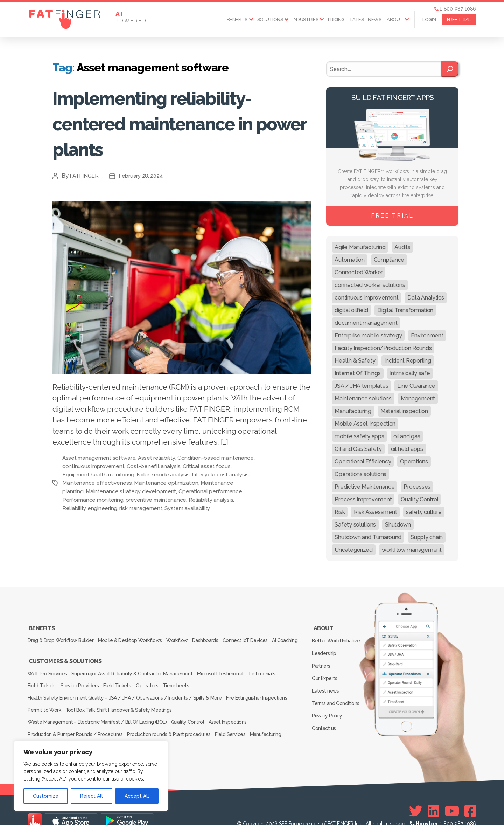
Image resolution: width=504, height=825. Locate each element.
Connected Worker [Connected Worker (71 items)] (359, 272)
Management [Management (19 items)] (418, 398)
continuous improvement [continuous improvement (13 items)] (366, 298)
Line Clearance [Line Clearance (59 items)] (416, 386)
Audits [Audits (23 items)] (402, 247)
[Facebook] (470, 797)
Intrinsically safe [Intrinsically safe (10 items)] (410, 373)
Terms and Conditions (337, 688)
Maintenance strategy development (166, 491)
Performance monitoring (129, 500)
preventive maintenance (194, 500)
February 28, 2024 (143, 176)
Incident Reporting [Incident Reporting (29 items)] (408, 361)
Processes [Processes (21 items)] (417, 487)
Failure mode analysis (182, 475)
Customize (46, 796)
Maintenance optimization (190, 483)
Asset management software (100, 458)
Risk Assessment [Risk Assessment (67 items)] (375, 512)
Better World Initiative (337, 637)
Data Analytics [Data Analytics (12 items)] (426, 298)
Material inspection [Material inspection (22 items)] (404, 411)
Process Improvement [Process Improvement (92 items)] (363, 499)
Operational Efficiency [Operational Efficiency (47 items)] (363, 462)
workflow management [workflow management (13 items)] (412, 550)
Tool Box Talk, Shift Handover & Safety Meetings (123, 704)
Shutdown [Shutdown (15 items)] (398, 525)
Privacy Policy (328, 698)
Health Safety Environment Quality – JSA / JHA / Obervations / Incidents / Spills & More (125, 695)
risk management (164, 508)
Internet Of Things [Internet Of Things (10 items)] (358, 373)
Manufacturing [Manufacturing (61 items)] (353, 411)
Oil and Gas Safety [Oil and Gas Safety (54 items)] (358, 449)
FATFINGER (85, 176)
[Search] (450, 69)
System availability (212, 508)
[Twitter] (416, 797)
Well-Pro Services (48, 675)
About (395, 19)
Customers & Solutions (65, 665)
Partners (322, 658)
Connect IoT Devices (260, 637)
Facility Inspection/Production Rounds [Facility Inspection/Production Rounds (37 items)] (383, 348)
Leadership (325, 647)
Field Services (237, 724)
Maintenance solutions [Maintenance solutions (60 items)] (363, 398)
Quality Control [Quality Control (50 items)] (419, 499)
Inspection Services (50, 734)
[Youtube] (452, 797)
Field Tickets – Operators (135, 685)
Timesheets (183, 685)
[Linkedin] (433, 797)
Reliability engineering (112, 508)
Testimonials (272, 675)
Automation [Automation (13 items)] (349, 260)
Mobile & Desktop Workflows (134, 637)
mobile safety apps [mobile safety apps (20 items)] (359, 436)
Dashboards (216, 637)
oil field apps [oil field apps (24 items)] (407, 449)
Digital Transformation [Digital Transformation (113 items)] (405, 310)
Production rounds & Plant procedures (172, 724)
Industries (305, 19)
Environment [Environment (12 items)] (427, 335)
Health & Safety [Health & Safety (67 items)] (355, 361)
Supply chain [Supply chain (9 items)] (427, 537)
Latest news (366, 19)
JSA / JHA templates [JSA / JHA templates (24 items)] (361, 386)
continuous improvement (130, 466)
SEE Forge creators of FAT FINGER (316, 810)
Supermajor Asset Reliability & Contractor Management (136, 675)
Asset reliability (158, 458)
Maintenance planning (90, 491)
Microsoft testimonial (227, 675)
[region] (91, 776)
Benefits (237, 19)
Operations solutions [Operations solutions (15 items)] (360, 474)
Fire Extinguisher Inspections (259, 695)
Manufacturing (276, 724)
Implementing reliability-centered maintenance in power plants (180, 122)
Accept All (137, 796)
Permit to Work (45, 704)
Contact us (325, 708)
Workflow (185, 637)
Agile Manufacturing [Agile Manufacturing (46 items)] (360, 247)
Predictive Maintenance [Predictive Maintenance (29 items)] (365, 487)
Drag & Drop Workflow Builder (61, 637)
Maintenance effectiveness (119, 483)
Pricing (336, 19)
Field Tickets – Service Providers (64, 685)
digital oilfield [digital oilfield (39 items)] (351, 310)
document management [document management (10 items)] (366, 323)
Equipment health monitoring (116, 475)
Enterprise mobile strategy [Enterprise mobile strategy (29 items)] (368, 335)
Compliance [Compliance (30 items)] (389, 260)
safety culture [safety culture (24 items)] (424, 512)
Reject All (92, 796)
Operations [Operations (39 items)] (414, 462)
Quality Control (191, 714)
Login (429, 19)
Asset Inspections (234, 714)
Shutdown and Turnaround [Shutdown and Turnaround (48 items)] (368, 537)
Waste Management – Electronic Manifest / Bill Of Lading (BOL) (97, 714)
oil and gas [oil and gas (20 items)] (407, 436)
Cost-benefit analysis (191, 466)
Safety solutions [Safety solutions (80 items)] (355, 525)
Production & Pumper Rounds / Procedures (76, 724)
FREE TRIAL (459, 19)
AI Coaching (42, 647)
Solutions (270, 19)
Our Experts (326, 668)
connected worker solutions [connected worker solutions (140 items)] (370, 285)
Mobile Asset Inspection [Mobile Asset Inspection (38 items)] (365, 424)
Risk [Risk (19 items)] (340, 512)
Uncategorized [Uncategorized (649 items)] (354, 550)
